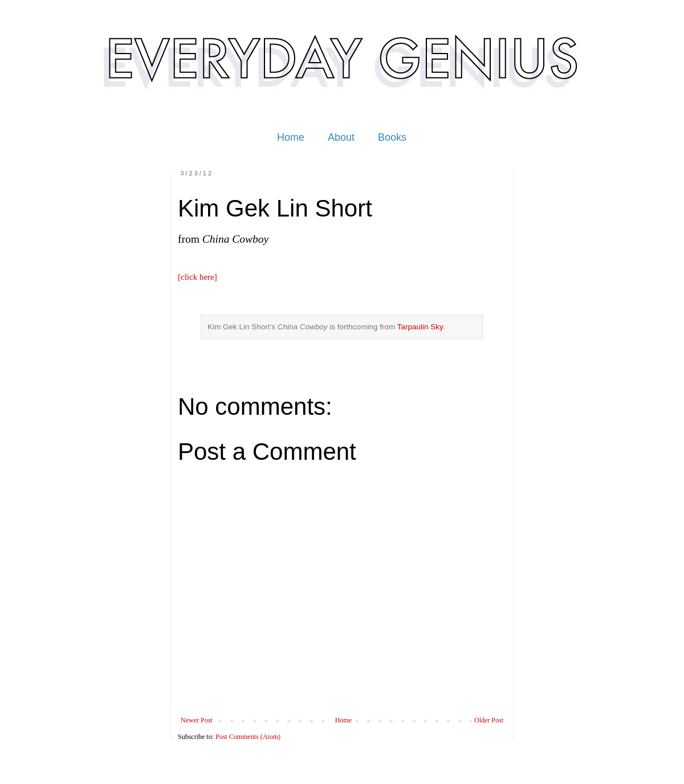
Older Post (489, 720)
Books (392, 137)
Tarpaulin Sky (420, 327)
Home (291, 137)
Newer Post (197, 720)
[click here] (198, 277)
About (341, 137)
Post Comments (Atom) (248, 737)
